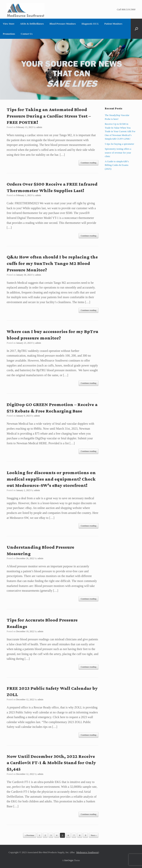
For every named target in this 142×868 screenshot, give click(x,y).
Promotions (9, 34)
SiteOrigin (69, 860)
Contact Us (27, 34)
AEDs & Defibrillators (32, 24)
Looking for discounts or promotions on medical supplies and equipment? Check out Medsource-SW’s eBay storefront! (51, 479)
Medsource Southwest (87, 852)
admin (39, 127)
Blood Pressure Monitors (63, 24)
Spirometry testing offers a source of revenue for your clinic (118, 153)
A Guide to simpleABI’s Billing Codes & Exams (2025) (117, 165)
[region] (71, 69)
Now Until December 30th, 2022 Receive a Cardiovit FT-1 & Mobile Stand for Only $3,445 (51, 763)
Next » (94, 835)
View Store (9, 24)
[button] (136, 29)
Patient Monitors (113, 24)
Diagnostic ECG (90, 24)
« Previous (30, 835)
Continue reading (89, 163)
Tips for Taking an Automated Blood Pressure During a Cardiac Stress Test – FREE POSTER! (49, 116)
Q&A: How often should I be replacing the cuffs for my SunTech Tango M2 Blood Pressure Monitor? (52, 263)
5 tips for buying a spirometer (119, 144)
